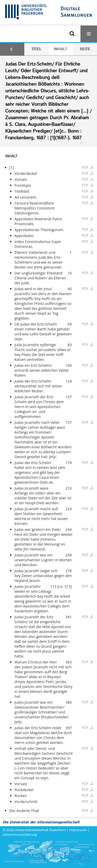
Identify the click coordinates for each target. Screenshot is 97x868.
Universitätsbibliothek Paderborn (40, 830)
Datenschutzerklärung (20, 834)
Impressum (78, 830)
